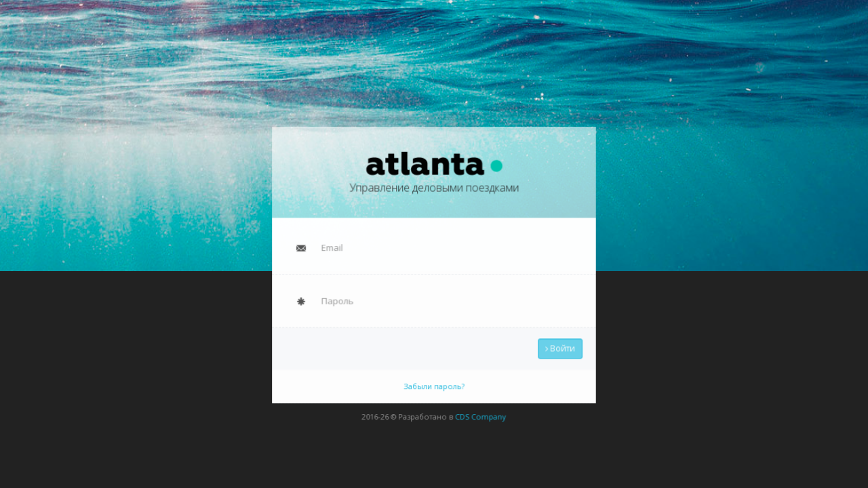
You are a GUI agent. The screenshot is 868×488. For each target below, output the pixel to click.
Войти (555, 346)
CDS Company (479, 411)
